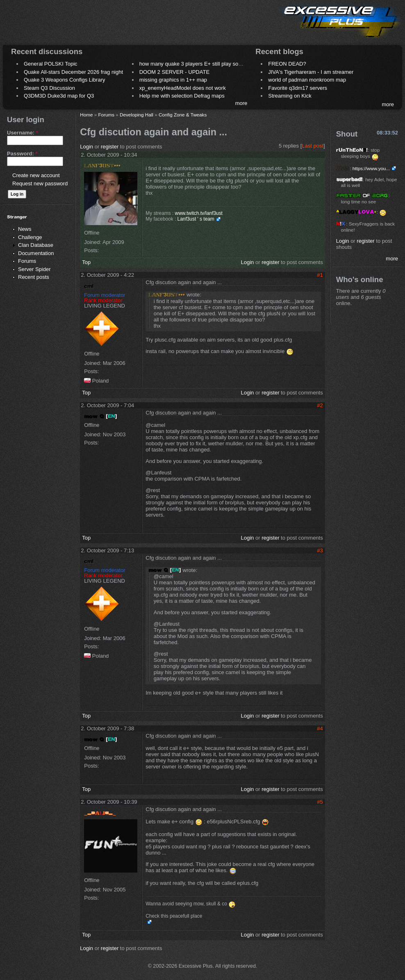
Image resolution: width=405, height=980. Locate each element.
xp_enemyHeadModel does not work (183, 88)
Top (86, 262)
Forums (27, 261)
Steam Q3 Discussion (49, 88)
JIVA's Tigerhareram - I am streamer (311, 72)
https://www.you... (371, 168)
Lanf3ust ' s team (196, 219)
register (110, 147)
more (241, 103)
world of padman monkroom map (307, 80)
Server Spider (34, 269)
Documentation (36, 253)
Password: (22, 154)
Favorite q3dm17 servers (298, 88)
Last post (313, 146)
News (25, 229)
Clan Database (36, 245)
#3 (320, 550)
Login (86, 147)
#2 (320, 405)
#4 (320, 728)
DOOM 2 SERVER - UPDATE (174, 72)
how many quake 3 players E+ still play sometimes (199, 64)
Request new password (40, 183)
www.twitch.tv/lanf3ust (199, 213)
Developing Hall (137, 115)
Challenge (30, 237)
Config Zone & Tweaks (183, 115)
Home (86, 115)
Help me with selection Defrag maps (182, 96)
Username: (23, 133)
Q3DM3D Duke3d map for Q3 (59, 96)
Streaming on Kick (290, 96)
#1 (320, 275)
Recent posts (34, 277)
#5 (320, 802)
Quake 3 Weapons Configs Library (64, 80)
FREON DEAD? (287, 64)
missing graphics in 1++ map (173, 80)
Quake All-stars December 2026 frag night (73, 72)
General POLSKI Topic (51, 64)
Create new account (36, 175)
